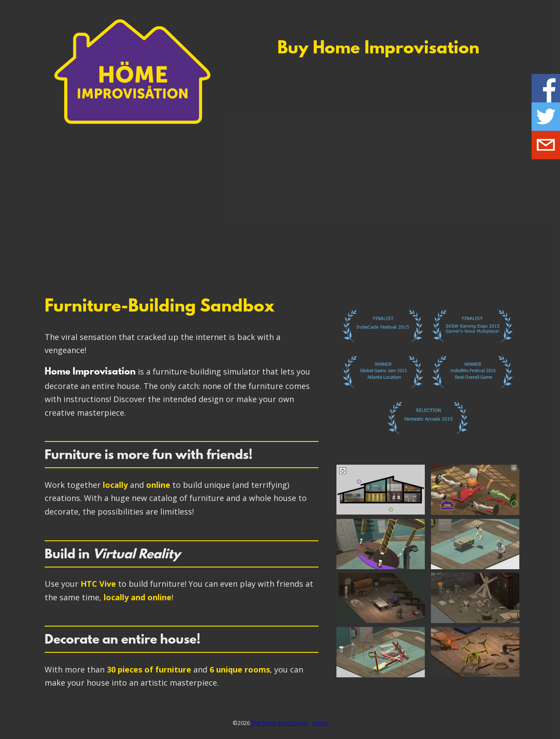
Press (320, 723)
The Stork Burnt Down (280, 723)
